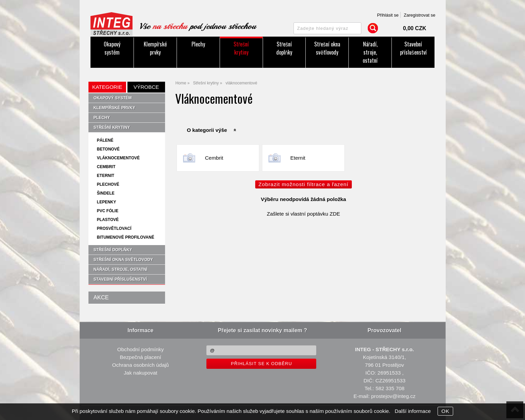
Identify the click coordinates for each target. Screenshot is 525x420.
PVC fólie (108, 211)
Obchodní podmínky (140, 349)
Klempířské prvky (155, 48)
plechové (108, 184)
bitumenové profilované (126, 237)
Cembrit (214, 158)
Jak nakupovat (140, 373)
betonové (108, 149)
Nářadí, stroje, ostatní (370, 52)
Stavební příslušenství (413, 48)
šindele (106, 193)
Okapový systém (112, 48)
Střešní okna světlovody (327, 48)
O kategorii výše (207, 130)
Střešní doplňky (284, 48)
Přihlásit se (388, 15)
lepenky (107, 202)
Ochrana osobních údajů (140, 365)
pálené (105, 140)
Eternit (298, 158)
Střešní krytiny (241, 48)
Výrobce (146, 87)
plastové (108, 220)
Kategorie (107, 87)
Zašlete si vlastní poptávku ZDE (303, 214)
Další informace (413, 411)
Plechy (198, 44)
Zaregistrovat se (419, 15)
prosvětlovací (114, 228)
